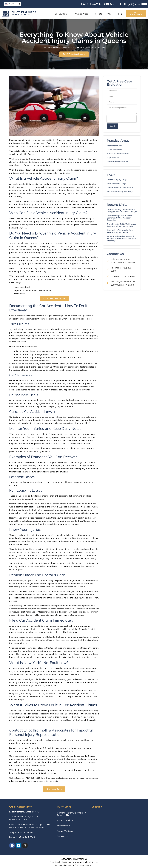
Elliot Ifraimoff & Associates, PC (24, 13)
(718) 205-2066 (27, 837)
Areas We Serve (66, 831)
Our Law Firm (62, 14)
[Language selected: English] (13, 4)
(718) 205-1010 (28, 832)
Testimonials (64, 826)
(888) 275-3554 (36, 828)
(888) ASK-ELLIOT (18, 828)
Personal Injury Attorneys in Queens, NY (71, 814)
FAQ (110, 14)
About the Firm (65, 820)
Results (99, 14)
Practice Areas (82, 14)
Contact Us (63, 836)
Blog (120, 14)
